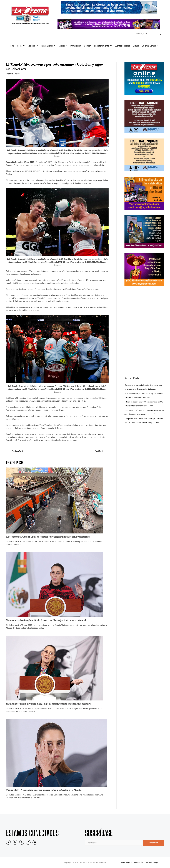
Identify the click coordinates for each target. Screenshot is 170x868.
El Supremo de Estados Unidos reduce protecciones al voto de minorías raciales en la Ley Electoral (144, 434)
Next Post (99, 451)
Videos (136, 46)
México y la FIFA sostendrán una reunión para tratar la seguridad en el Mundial (47, 790)
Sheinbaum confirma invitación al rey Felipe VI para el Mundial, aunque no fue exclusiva (51, 704)
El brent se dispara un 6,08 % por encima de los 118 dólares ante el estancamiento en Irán (144, 412)
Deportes (10, 74)
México (63, 46)
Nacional (33, 46)
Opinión (88, 46)
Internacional (48, 46)
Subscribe (153, 843)
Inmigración (76, 46)
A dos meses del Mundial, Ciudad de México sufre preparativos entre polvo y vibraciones (51, 537)
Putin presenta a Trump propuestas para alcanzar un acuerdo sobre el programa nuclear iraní (141, 422)
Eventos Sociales (122, 46)
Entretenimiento (103, 46)
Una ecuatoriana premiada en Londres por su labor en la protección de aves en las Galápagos (143, 389)
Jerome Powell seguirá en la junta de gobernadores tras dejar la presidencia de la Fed (143, 401)
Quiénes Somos (150, 46)
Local (21, 46)
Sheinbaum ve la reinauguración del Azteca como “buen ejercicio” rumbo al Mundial (49, 620)
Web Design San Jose (129, 863)
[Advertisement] (144, 310)
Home (12, 46)
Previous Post (17, 451)
